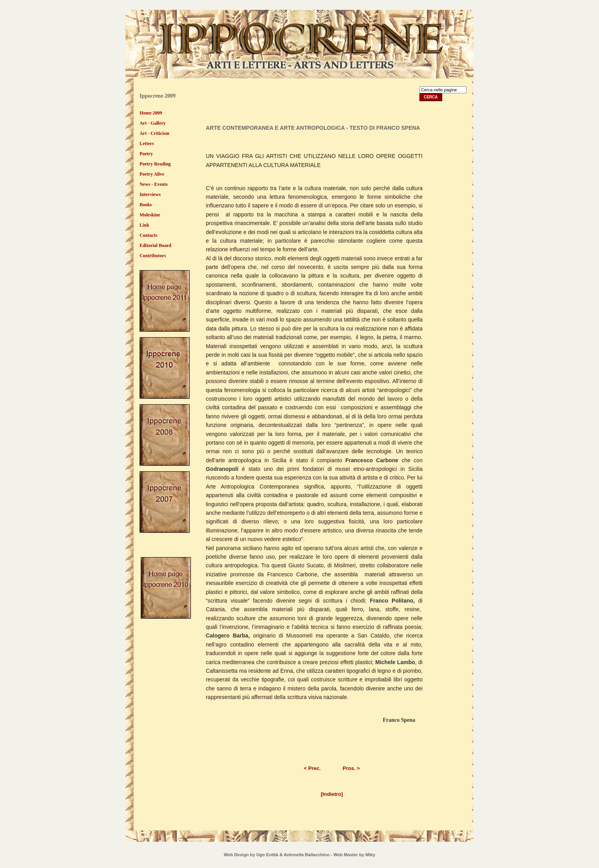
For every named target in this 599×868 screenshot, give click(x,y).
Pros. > (351, 768)
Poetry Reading (155, 164)
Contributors (153, 256)
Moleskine (150, 215)
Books (146, 205)
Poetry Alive (152, 174)
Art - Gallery (153, 123)
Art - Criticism (154, 133)
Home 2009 (151, 113)
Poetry (146, 154)
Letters (147, 143)
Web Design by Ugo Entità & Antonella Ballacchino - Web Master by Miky (299, 855)
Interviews (150, 194)
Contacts (148, 235)
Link (144, 225)
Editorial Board (155, 245)
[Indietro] (332, 794)
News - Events (154, 184)
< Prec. (312, 768)
